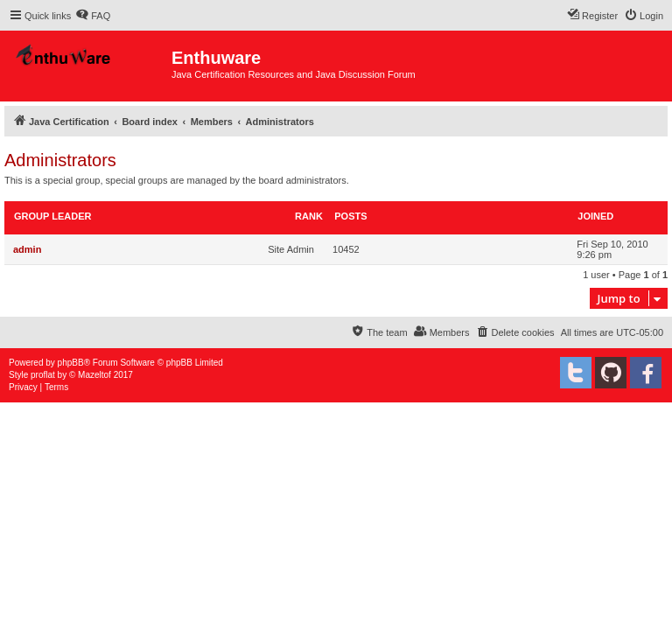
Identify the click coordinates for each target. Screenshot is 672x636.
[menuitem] (93, 16)
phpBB (71, 363)
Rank (309, 216)
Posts (350, 216)
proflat (43, 375)
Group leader (52, 216)
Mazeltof (94, 375)
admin (27, 249)
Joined (595, 216)
